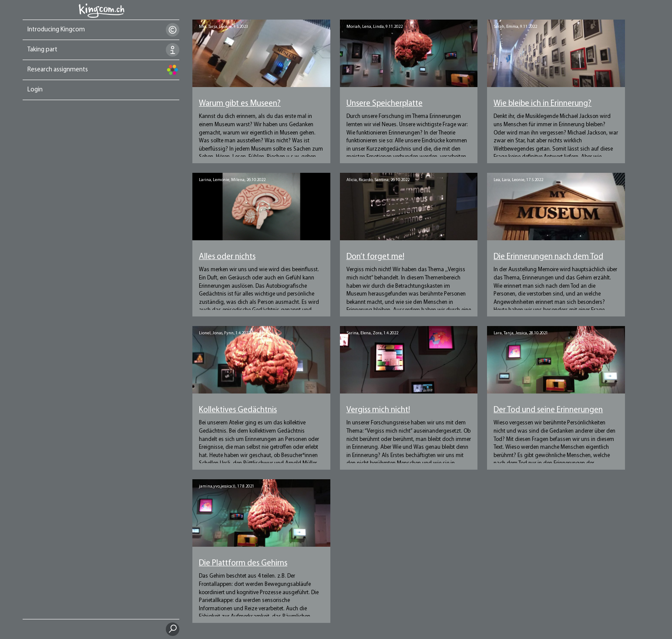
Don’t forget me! (375, 257)
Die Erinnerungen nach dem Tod (548, 257)
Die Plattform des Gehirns (243, 563)
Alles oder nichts (227, 257)
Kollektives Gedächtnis (238, 410)
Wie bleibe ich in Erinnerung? (543, 104)
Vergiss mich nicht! (378, 410)
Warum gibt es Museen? (240, 104)
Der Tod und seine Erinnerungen (548, 410)
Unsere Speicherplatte (385, 104)
